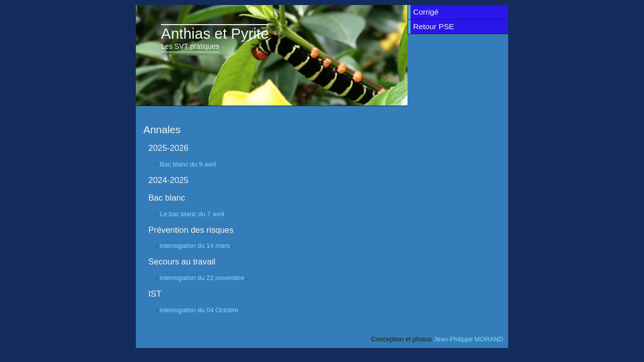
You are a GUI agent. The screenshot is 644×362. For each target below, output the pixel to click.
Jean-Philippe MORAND (468, 339)
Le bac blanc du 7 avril (193, 214)
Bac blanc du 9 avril (189, 164)
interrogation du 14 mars (196, 246)
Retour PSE (434, 26)
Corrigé (426, 12)
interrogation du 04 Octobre (200, 310)
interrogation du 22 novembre (203, 278)
